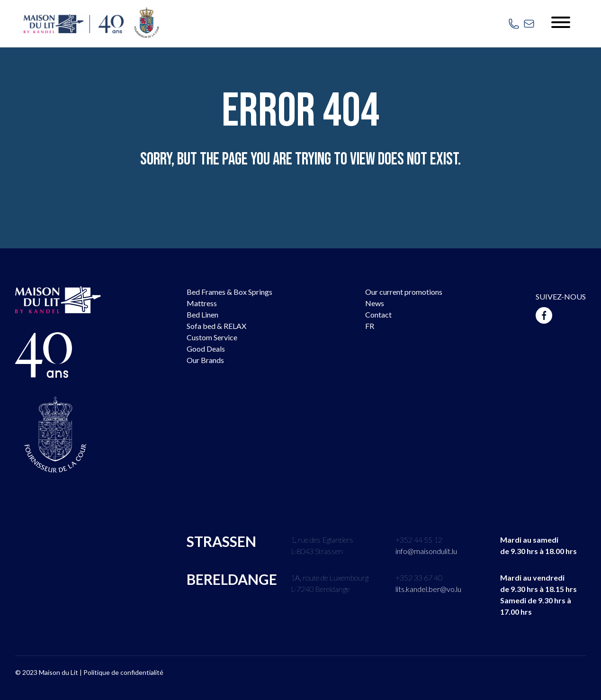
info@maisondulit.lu (426, 551)
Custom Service (212, 337)
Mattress (202, 303)
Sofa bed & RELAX (216, 326)
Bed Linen (202, 314)
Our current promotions (404, 292)
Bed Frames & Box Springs (229, 292)
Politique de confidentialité (123, 672)
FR (370, 326)
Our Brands (205, 360)
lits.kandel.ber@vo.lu (428, 589)
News (375, 303)
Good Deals (206, 349)
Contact (378, 314)
